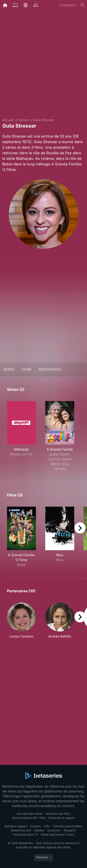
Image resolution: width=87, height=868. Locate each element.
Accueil (8, 120)
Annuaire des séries (30, 814)
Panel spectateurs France (58, 835)
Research (70, 830)
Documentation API (24, 818)
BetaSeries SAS (21, 830)
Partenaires (50, 369)
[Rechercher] (83, 5)
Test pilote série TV (25, 835)
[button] (21, 621)
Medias (39, 830)
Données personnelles (68, 826)
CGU (47, 826)
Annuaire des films (58, 814)
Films (26, 369)
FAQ (42, 818)
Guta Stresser (44, 120)
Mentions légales (16, 826)
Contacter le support (62, 818)
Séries (23, 120)
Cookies (35, 826)
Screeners (54, 830)
